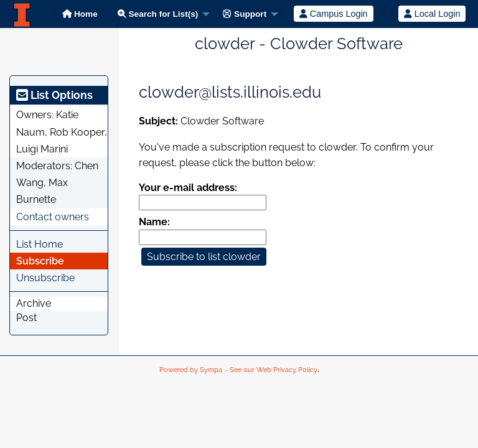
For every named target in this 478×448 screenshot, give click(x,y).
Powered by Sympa (191, 370)
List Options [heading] (54, 95)
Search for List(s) (158, 14)
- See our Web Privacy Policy (271, 370)
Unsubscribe (45, 278)
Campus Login (334, 14)
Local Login (432, 14)
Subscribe (40, 261)
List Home (40, 244)
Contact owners (53, 217)
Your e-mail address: (188, 188)
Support (245, 14)
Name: (154, 222)
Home (80, 14)
